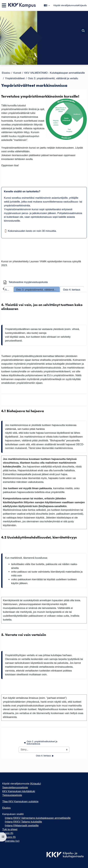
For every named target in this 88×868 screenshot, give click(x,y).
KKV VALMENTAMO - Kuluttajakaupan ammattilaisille (55, 73)
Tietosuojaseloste (12, 795)
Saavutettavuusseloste (15, 787)
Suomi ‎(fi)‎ (8, 833)
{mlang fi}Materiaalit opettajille (22, 826)
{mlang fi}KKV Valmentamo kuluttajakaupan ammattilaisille (38, 818)
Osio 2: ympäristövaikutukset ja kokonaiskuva (41, 743)
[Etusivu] (22, 5)
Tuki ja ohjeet (10, 829)
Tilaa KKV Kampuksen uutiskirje (20, 801)
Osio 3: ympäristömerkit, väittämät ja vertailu (53, 78)
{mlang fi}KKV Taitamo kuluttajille (23, 822)
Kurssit (17, 73)
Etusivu (6, 73)
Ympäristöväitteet (15, 78)
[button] (47, 5)
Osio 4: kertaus (72, 290)
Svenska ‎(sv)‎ (12, 841)
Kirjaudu (82, 5)
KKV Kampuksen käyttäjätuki (19, 791)
